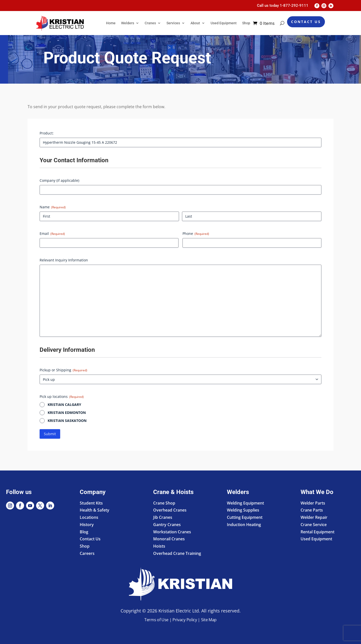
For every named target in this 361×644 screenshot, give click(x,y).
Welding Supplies (243, 510)
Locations (89, 517)
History (87, 525)
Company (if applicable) (59, 180)
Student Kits (91, 503)
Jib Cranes (163, 517)
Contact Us (306, 22)
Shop (246, 23)
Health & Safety (95, 510)
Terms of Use (156, 620)
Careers (87, 553)
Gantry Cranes (167, 525)
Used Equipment (224, 23)
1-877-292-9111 (294, 6)
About (195, 23)
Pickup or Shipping (63, 370)
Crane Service (314, 525)
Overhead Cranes (170, 510)
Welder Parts (313, 503)
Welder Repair (314, 517)
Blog (84, 532)
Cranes (150, 23)
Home (111, 23)
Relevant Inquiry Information (64, 260)
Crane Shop (164, 503)
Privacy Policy (185, 620)
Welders (128, 23)
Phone (196, 233)
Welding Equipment (245, 503)
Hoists (159, 546)
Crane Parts (312, 510)
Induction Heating (244, 525)
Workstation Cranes (172, 532)
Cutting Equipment (245, 517)
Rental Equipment (318, 532)
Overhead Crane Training (177, 553)
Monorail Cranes (169, 539)
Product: (47, 133)
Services (173, 23)
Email (52, 233)
